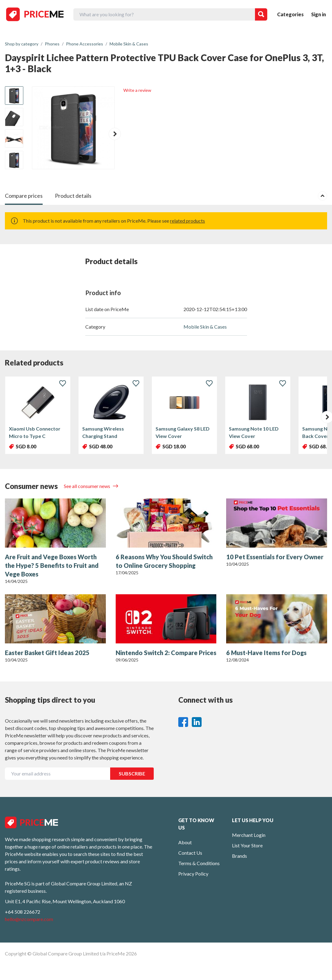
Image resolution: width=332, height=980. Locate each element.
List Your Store (247, 845)
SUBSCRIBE (132, 773)
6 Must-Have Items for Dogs (266, 653)
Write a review (137, 90)
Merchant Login (249, 835)
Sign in (318, 14)
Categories (290, 14)
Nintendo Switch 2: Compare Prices (166, 653)
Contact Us (190, 853)
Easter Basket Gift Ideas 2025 (47, 653)
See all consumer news (87, 486)
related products (187, 221)
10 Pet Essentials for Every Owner (275, 557)
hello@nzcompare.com (29, 919)
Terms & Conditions (199, 863)
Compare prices (24, 196)
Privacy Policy (193, 874)
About (185, 842)
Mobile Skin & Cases (205, 327)
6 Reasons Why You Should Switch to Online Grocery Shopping (164, 561)
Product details (73, 196)
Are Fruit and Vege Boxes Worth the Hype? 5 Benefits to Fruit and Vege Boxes (52, 565)
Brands (239, 856)
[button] (115, 134)
